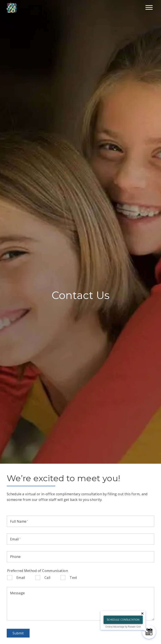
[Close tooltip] (142, 613)
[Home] (12, 7)
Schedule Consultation (123, 620)
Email (21, 578)
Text (73, 578)
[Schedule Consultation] (149, 632)
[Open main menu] (149, 7)
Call (47, 578)
